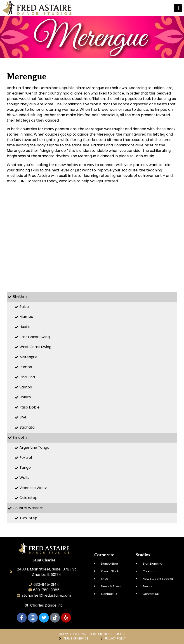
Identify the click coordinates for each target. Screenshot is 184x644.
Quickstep (28, 498)
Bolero (25, 397)
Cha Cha (27, 377)
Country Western (28, 508)
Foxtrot (26, 458)
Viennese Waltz (33, 488)
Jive (23, 417)
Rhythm (20, 297)
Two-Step (28, 518)
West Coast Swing (35, 347)
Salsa (24, 307)
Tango (25, 467)
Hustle (25, 327)
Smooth (20, 437)
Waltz (25, 478)
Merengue (28, 357)
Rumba (26, 367)
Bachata (27, 427)
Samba (26, 387)
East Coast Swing (35, 337)
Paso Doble (29, 407)
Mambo (26, 317)
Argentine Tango (34, 447)
